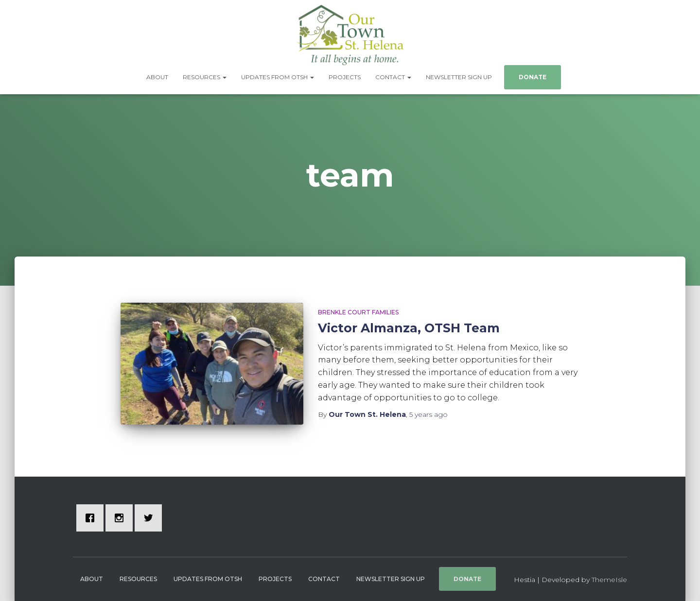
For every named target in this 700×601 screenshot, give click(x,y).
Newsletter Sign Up (459, 77)
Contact (393, 77)
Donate (533, 77)
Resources (205, 77)
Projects (345, 77)
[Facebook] (92, 518)
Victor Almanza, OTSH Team (409, 328)
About (157, 77)
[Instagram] (122, 518)
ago (429, 414)
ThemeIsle (609, 580)
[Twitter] (151, 518)
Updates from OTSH (278, 77)
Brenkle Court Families (358, 312)
